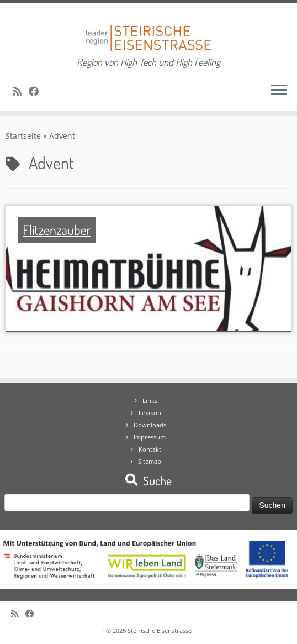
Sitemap (150, 461)
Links (150, 400)
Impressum (150, 437)
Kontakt (150, 449)
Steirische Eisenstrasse (160, 630)
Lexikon (150, 413)
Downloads (150, 425)
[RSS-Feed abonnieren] (21, 91)
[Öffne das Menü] (279, 91)
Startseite (23, 136)
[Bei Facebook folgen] (37, 91)
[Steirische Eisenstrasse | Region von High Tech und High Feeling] (148, 30)
